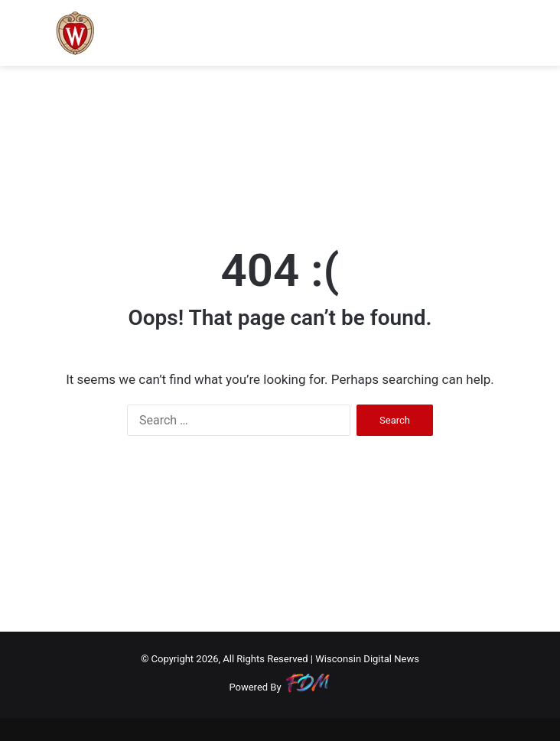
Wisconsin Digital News (367, 659)
